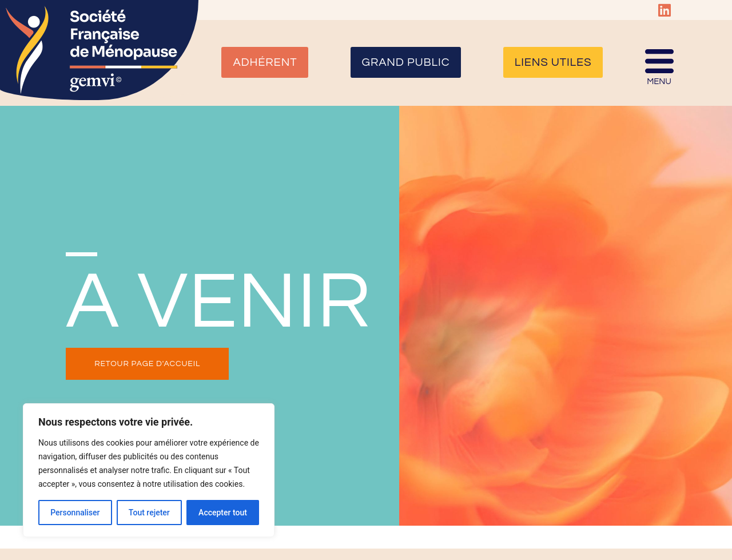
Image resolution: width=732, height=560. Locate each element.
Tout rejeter (149, 513)
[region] (149, 470)
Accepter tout (223, 513)
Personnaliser (75, 513)
